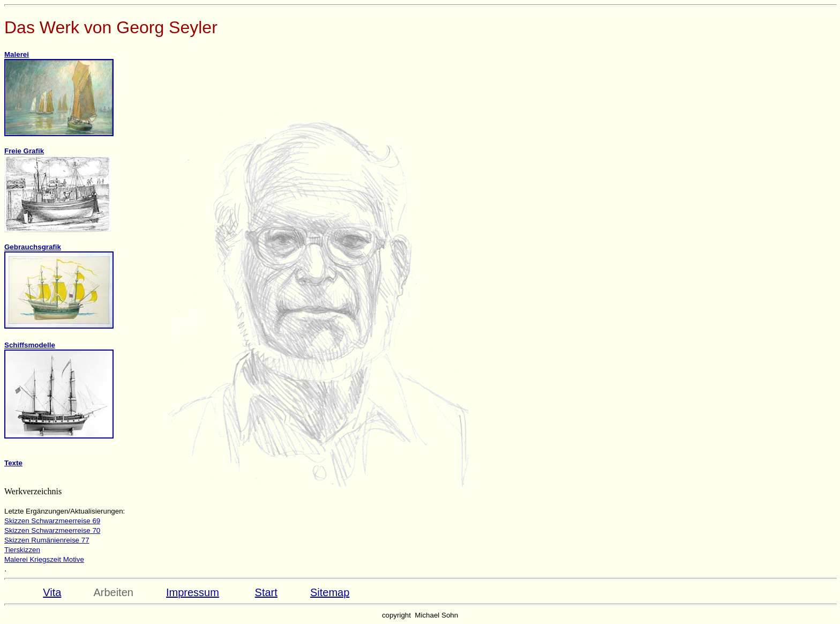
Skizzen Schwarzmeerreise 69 (52, 521)
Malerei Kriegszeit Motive (44, 559)
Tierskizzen (22, 550)
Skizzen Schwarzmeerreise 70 (52, 530)
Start (266, 592)
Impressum (193, 592)
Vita (52, 592)
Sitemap (330, 592)
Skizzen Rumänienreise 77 (47, 540)
